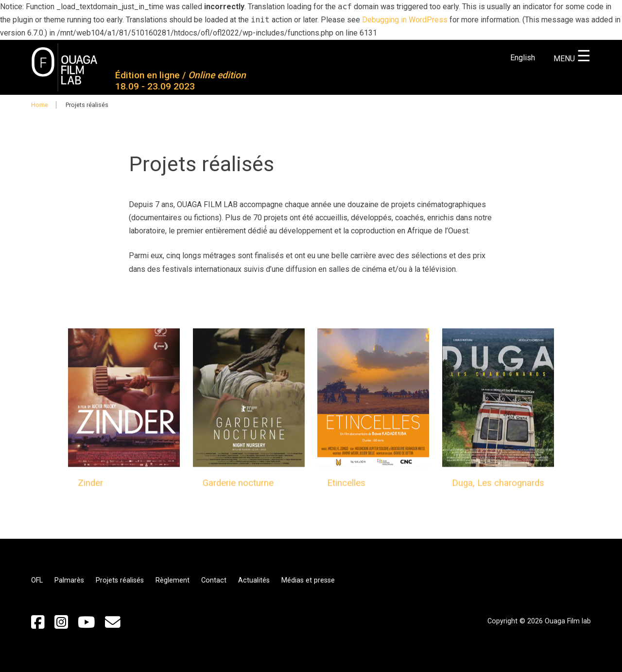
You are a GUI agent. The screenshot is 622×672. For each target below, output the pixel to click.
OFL (37, 580)
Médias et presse (308, 580)
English (523, 58)
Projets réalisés (120, 580)
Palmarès (69, 580)
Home (40, 105)
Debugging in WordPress (405, 20)
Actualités (254, 580)
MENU (572, 59)
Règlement (173, 580)
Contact (214, 580)
